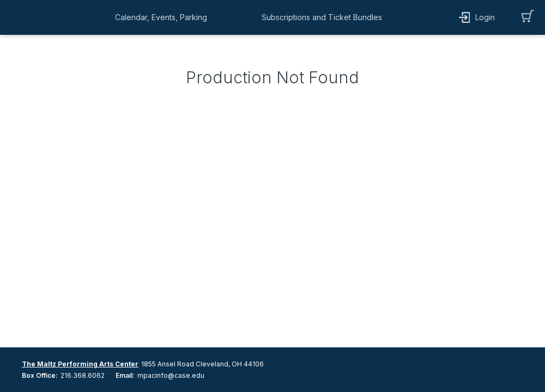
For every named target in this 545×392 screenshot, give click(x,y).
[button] (164, 17)
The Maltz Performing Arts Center (80, 364)
